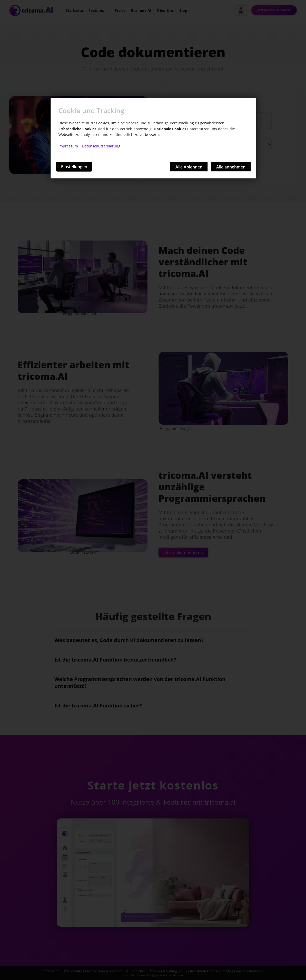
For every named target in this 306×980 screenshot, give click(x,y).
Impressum (68, 146)
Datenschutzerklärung (101, 146)
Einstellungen (74, 167)
